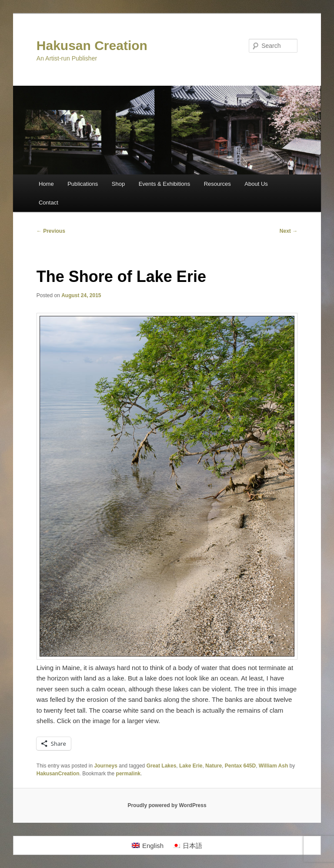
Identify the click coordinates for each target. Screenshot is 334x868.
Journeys (106, 766)
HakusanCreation (58, 774)
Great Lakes (162, 766)
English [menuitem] (153, 846)
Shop (118, 184)
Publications (83, 184)
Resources (217, 184)
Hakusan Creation (92, 45)
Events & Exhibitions (165, 184)
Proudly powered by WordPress (167, 805)
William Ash (273, 766)
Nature (214, 766)
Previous (51, 231)
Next (289, 231)
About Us (256, 184)
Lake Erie (191, 766)
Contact (48, 203)
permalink (129, 774)
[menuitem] (148, 845)
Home (46, 184)
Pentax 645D (240, 766)
